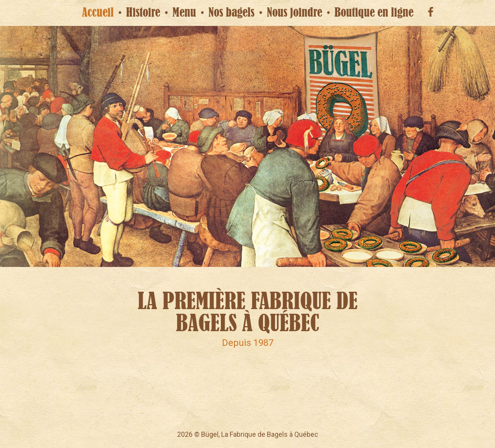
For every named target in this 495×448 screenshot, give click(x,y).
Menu (184, 13)
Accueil (98, 13)
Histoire (143, 13)
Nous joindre (294, 13)
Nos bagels (231, 13)
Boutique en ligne (374, 13)
